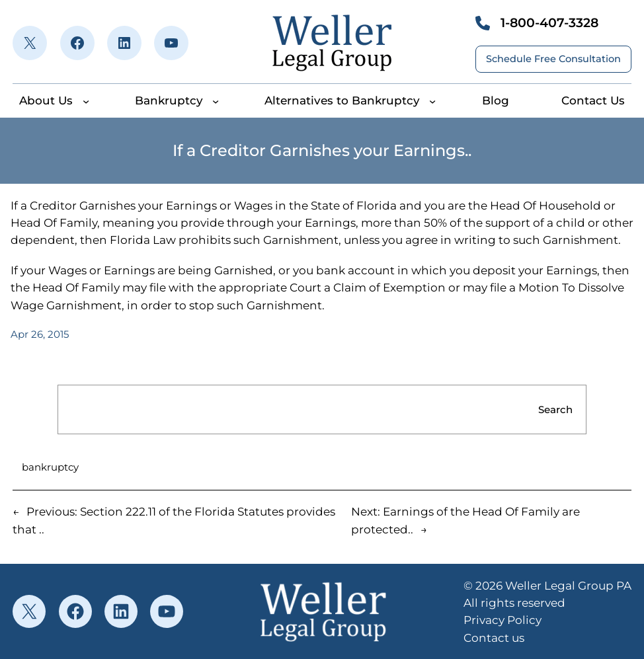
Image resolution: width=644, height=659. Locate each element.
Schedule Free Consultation (553, 59)
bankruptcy (50, 467)
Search (555, 409)
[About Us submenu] (86, 100)
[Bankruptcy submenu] (216, 100)
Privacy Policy (503, 620)
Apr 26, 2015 (40, 334)
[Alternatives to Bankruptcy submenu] (432, 100)
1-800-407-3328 (549, 23)
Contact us (494, 638)
